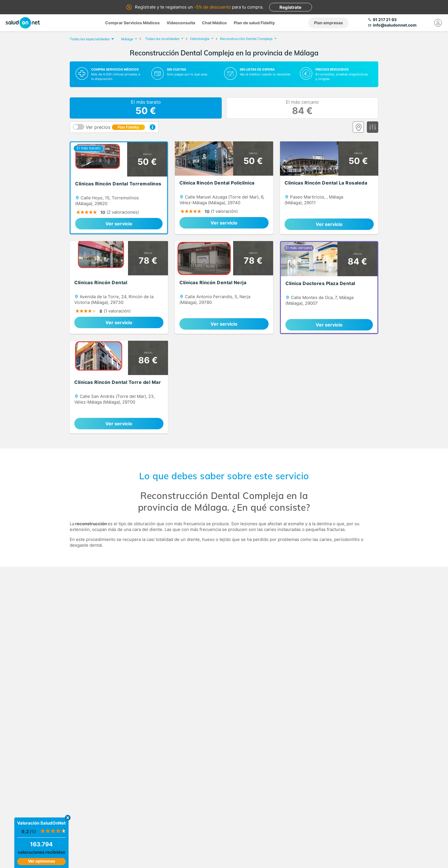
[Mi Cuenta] (438, 23)
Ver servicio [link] (119, 224)
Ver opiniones (42, 861)
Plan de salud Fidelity (254, 23)
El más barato (146, 108)
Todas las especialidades (91, 39)
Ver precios (115, 127)
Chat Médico (214, 23)
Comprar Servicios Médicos (132, 23)
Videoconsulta (181, 23)
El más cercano (302, 108)
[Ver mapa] (358, 127)
